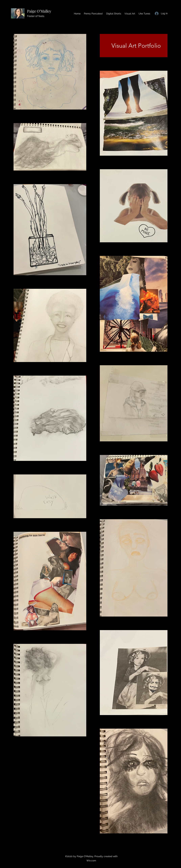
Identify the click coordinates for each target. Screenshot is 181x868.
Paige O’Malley (39, 11)
